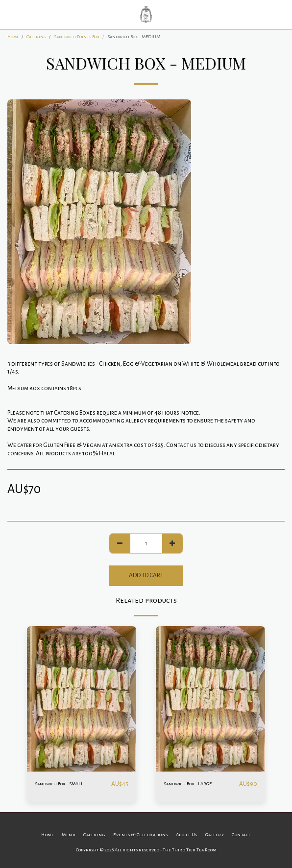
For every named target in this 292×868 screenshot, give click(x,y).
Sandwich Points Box (77, 36)
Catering (36, 36)
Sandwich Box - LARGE (188, 784)
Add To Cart (146, 575)
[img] (82, 699)
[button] (11, 14)
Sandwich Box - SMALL (59, 784)
